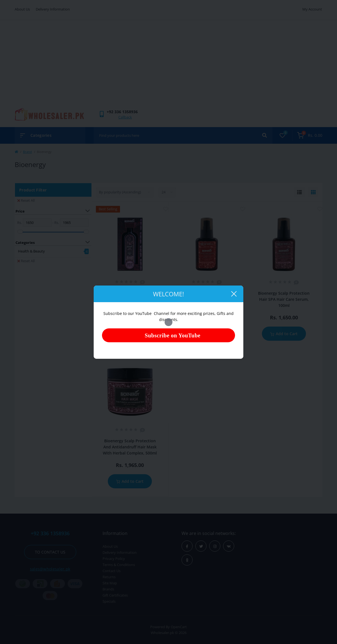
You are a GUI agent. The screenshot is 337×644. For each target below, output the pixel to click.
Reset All (26, 200)
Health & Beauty (31, 251)
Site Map (110, 583)
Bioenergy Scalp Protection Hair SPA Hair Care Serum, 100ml (284, 299)
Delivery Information (53, 9)
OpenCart (179, 627)
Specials (109, 601)
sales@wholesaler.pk (50, 569)
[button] (122, 112)
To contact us (50, 552)
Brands (108, 589)
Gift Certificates (115, 595)
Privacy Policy (114, 559)
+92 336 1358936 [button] (50, 533)
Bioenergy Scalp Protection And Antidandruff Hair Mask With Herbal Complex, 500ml (130, 447)
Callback (125, 117)
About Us (22, 9)
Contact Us (112, 571)
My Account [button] (312, 9)
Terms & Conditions (119, 565)
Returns (109, 577)
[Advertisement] (168, 66)
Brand (27, 152)
